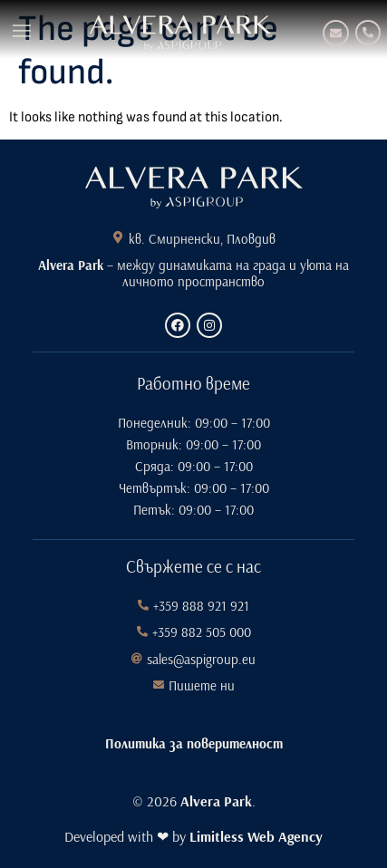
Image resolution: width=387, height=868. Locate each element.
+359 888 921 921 (201, 606)
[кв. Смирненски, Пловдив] (118, 237)
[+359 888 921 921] (368, 33)
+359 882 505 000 (202, 632)
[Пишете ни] (159, 685)
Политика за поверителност (194, 743)
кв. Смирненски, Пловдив (202, 239)
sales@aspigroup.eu (201, 659)
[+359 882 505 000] (142, 632)
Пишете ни (202, 685)
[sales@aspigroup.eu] (137, 659)
